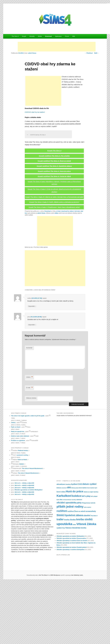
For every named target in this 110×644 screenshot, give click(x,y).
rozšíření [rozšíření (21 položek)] (62, 572)
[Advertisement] (57, 47)
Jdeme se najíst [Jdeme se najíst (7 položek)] (88, 553)
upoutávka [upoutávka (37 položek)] (64, 585)
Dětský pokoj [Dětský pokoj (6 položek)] (75, 549)
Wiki (74, 36)
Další (97, 53)
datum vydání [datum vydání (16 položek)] (89, 545)
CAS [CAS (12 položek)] (80, 546)
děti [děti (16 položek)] (69, 549)
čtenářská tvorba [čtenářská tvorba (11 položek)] (79, 589)
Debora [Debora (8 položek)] (59, 549)
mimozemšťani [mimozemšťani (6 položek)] (67, 561)
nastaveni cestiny (22, 516)
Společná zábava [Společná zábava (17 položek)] (74, 577)
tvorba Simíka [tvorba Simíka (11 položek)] (70, 581)
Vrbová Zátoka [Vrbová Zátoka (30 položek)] (86, 586)
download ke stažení (68, 273)
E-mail (29, 449)
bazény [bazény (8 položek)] (68, 546)
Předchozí (89, 53)
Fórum (67, 36)
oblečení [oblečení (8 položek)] (79, 561)
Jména (13, 484)
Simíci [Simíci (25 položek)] (61, 577)
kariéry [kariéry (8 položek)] (96, 553)
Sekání (22, 525)
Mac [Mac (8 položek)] (61, 561)
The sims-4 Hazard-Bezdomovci (32, 530)
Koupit (24, 36)
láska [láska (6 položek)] (58, 561)
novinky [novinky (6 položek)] (74, 561)
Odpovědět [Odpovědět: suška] (32, 368)
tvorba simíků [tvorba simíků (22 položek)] (84, 581)
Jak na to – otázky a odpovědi (24, 545)
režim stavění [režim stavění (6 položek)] (87, 569)
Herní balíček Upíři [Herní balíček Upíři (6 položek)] (92, 549)
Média (40, 36)
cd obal (58, 273)
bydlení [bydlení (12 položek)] (74, 546)
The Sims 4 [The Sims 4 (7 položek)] (94, 577)
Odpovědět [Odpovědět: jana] (32, 386)
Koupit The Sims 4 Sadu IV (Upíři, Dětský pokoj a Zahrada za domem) (54, 264)
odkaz (56, 275)
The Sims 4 (15, 36)
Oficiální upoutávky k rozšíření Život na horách (72, 602)
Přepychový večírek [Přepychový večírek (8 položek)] (89, 564)
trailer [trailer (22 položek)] (60, 581)
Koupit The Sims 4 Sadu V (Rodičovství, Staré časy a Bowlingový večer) (54, 269)
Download (48, 36)
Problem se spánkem (18, 502)
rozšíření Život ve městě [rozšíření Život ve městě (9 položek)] (76, 573)
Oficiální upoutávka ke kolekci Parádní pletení (72, 609)
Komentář (29, 409)
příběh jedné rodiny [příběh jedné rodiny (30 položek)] (70, 568)
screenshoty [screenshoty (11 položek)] (91, 573)
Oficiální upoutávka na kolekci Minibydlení (29, 551)
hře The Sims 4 (44, 637)
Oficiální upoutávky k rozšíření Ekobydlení (71, 611)
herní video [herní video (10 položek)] (61, 553)
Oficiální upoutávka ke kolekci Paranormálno (71, 600)
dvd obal (77, 273)
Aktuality (32, 36)
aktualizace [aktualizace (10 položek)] (61, 546)
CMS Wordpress (55, 637)
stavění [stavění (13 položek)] (87, 577)
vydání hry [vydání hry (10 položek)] (61, 589)
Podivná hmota (23, 512)
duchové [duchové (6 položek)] (64, 549)
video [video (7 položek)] (74, 586)
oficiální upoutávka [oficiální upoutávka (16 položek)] (66, 564)
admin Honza (32, 53)
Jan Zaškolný (75, 637)
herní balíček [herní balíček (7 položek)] (83, 549)
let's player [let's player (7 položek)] (94, 558)
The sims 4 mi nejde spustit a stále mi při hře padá (28, 477)
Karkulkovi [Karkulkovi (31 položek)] (64, 557)
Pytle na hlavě (16, 488)
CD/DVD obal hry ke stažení (35, 112)
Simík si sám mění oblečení (20, 497)
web (81, 637)
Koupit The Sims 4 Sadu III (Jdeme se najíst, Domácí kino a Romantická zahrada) (54, 258)
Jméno (29, 439)
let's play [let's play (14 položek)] (86, 558)
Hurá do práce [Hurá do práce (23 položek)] (75, 553)
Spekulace (58, 36)
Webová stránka (31, 459)
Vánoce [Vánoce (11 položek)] (69, 589)
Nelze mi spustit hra (18, 493)
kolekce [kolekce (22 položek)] (77, 557)
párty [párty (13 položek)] (79, 564)
